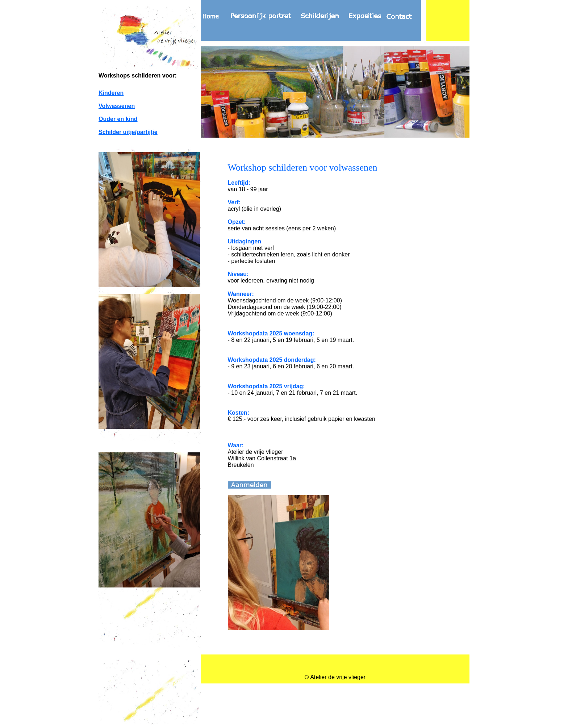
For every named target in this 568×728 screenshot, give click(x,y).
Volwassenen (117, 106)
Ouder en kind (118, 119)
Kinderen (111, 93)
